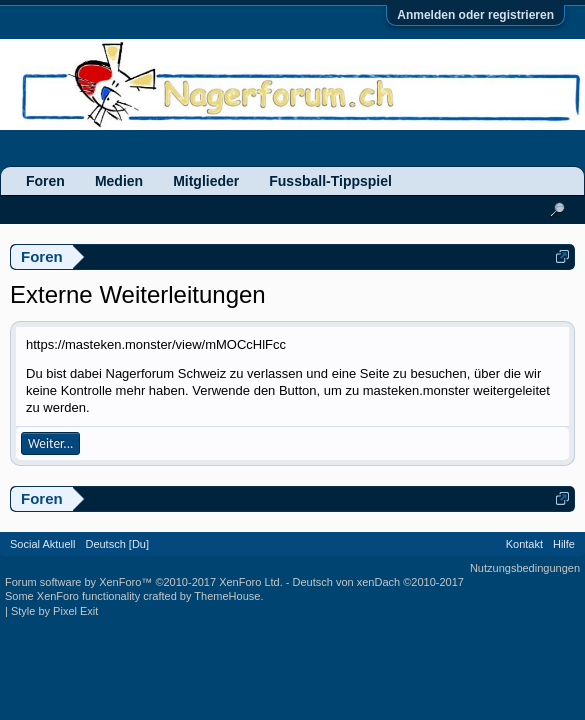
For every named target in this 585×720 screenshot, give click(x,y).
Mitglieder (206, 181)
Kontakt (524, 544)
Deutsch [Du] (117, 544)
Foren (45, 181)
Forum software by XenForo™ (144, 582)
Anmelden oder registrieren (475, 15)
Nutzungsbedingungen (525, 568)
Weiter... (50, 443)
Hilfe (564, 544)
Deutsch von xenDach (378, 582)
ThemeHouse (227, 596)
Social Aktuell (42, 544)
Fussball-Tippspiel (330, 181)
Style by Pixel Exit (54, 611)
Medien (119, 181)
